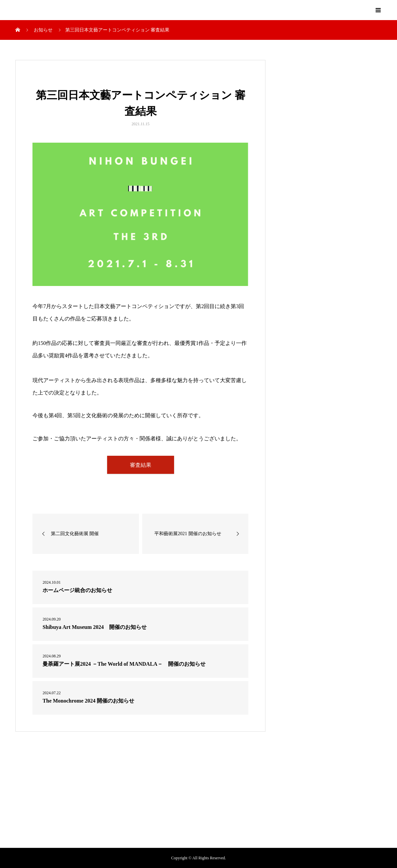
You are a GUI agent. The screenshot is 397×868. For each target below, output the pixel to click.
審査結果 (141, 465)
